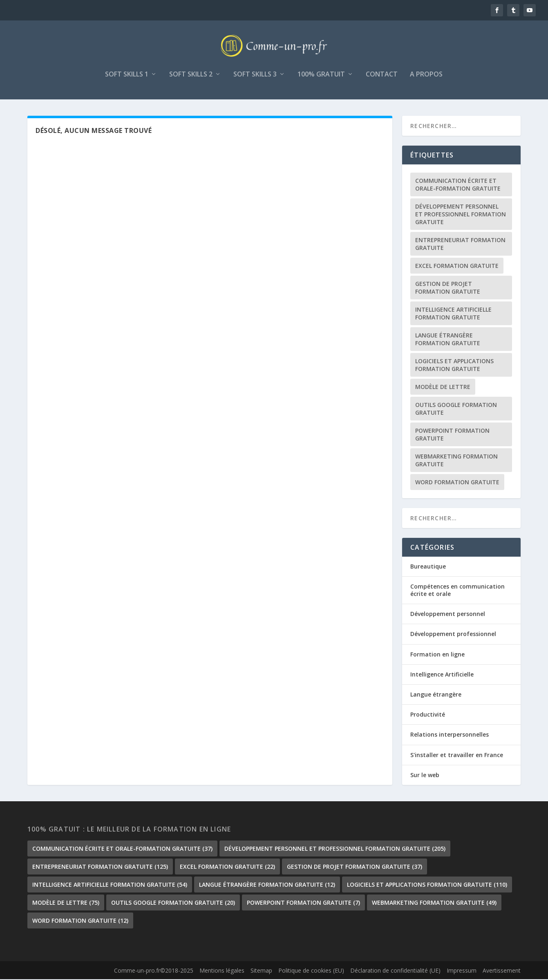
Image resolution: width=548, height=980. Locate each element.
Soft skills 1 (127, 75)
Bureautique (428, 567)
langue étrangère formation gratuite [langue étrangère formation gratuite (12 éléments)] (448, 340)
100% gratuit (321, 75)
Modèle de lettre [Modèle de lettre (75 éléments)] (443, 388)
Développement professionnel (453, 635)
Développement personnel (448, 615)
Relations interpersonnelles (450, 736)
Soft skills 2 (191, 75)
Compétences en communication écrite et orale (457, 591)
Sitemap (261, 972)
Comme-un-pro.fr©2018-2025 (154, 972)
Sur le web (425, 776)
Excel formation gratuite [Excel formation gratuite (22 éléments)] (457, 266)
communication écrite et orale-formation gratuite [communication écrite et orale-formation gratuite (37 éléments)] (458, 185)
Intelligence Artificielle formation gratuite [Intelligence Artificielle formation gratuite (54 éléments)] (453, 314)
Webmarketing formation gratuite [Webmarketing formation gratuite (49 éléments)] (456, 461)
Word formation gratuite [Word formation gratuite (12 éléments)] (457, 483)
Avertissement (502, 972)
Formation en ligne (437, 655)
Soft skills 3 (255, 75)
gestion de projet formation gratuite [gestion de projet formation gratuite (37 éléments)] (448, 288)
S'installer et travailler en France (457, 756)
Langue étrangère (436, 695)
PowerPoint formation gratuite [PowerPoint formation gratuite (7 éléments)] (452, 435)
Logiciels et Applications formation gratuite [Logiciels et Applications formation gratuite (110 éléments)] (454, 366)
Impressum (462, 972)
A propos (426, 75)
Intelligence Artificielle (442, 675)
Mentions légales (222, 972)
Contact (382, 75)
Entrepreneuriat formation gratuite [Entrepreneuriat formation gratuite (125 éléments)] (460, 245)
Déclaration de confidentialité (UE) (395, 972)
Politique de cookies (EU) (311, 972)
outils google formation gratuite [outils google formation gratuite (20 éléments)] (456, 409)
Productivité (428, 716)
